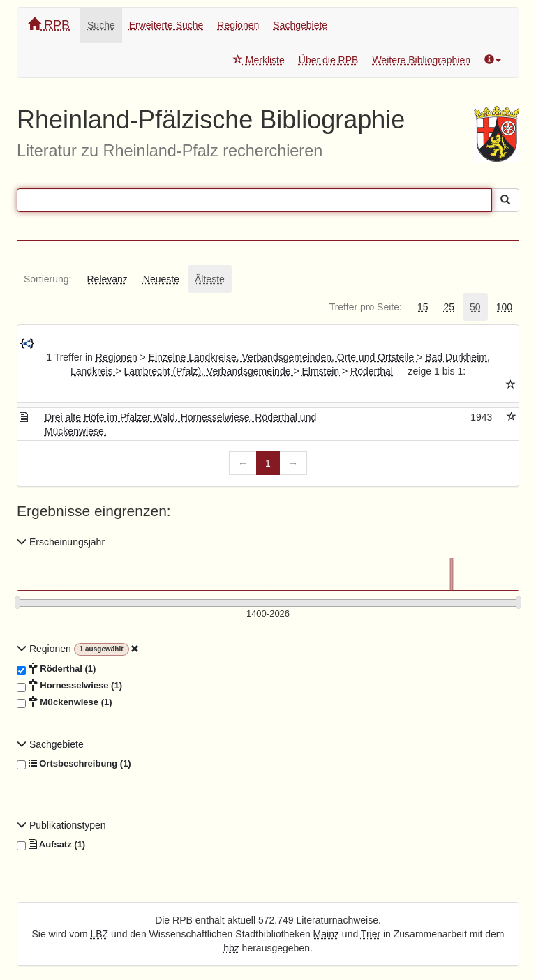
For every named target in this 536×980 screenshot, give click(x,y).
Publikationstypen (61, 825)
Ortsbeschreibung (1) (74, 764)
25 (449, 307)
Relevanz (107, 279)
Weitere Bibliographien (421, 60)
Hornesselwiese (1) (69, 686)
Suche (101, 25)
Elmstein (322, 371)
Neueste (161, 279)
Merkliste (259, 60)
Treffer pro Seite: (366, 307)
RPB (49, 25)
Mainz (326, 934)
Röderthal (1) (56, 669)
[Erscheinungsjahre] (268, 614)
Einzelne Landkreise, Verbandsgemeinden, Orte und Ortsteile (283, 357)
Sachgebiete (300, 25)
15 (423, 307)
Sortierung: (47, 279)
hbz (231, 948)
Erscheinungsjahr (61, 542)
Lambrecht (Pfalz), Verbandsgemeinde (209, 371)
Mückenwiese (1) (65, 702)
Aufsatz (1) (51, 845)
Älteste (210, 279)
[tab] (47, 279)
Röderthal (373, 371)
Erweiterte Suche (166, 25)
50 (475, 307)
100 (504, 307)
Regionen (238, 25)
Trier (371, 934)
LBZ (100, 934)
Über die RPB (329, 60)
